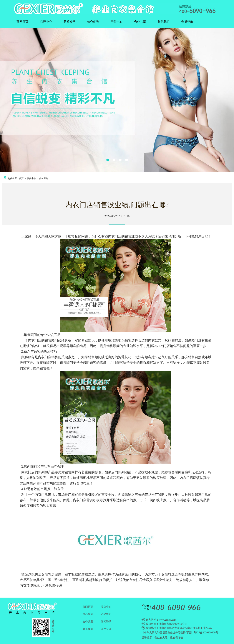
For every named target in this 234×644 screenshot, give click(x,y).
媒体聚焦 (44, 178)
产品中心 (117, 22)
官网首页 (22, 22)
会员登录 (187, 22)
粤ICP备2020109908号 (206, 633)
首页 (21, 178)
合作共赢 (140, 22)
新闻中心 (31, 178)
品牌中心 (46, 22)
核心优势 (93, 22)
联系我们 (164, 22)
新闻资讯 (69, 22)
